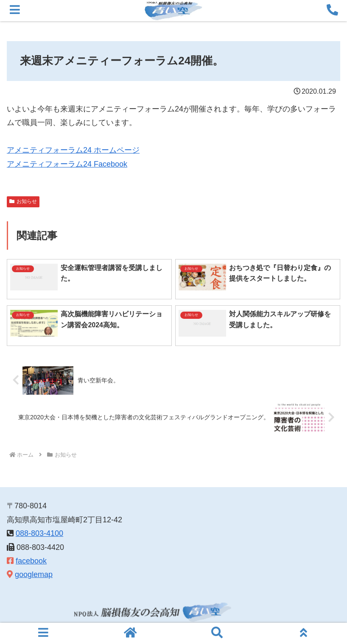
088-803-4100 (39, 533)
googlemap (34, 574)
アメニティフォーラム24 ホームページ (73, 150)
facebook (31, 561)
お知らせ (23, 201)
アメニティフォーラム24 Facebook (67, 164)
